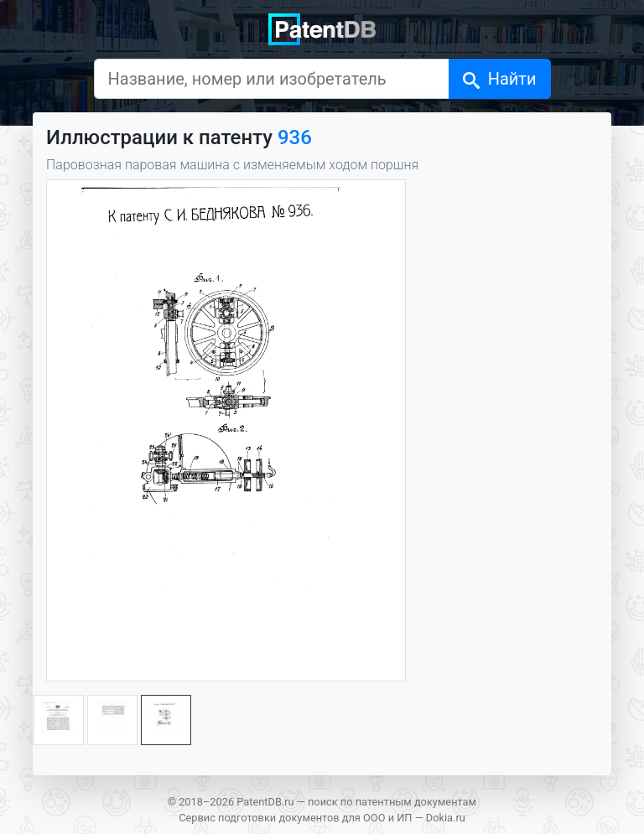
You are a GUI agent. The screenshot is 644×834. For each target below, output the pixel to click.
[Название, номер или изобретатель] (272, 79)
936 (295, 137)
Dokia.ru (446, 818)
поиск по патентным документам (392, 802)
